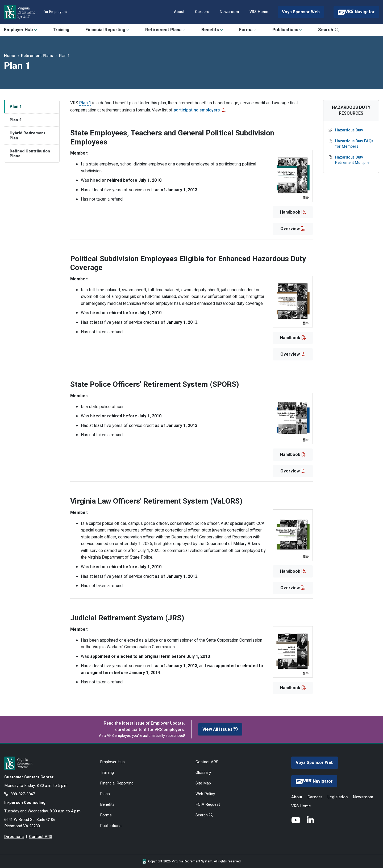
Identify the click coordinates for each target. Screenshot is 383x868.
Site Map (203, 783)
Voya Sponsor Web (301, 12)
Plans (105, 794)
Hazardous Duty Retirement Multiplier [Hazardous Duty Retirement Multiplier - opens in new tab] (353, 160)
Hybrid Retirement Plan (27, 135)
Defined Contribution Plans (30, 153)
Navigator (356, 12)
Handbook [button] (290, 212)
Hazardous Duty (349, 130)
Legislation (338, 797)
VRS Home (259, 12)
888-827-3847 (23, 794)
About (179, 12)
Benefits (212, 30)
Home (10, 56)
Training (61, 30)
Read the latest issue (124, 723)
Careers (202, 12)
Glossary (203, 773)
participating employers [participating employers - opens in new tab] (197, 110)
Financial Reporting (107, 30)
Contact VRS (41, 837)
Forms (248, 30)
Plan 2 (16, 120)
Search (329, 30)
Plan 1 (16, 107)
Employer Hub (20, 30)
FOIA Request (208, 804)
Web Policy (205, 794)
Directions (14, 837)
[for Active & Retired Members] (48, 763)
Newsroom (229, 12)
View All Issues (220, 729)
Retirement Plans (165, 30)
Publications (287, 30)
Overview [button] (290, 229)
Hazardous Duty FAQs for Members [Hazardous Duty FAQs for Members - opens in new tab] (354, 144)
